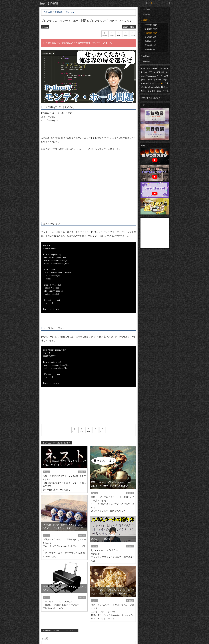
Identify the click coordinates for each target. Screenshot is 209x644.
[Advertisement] (89, 409)
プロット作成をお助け (150, 98)
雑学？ (166, 80)
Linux (144, 91)
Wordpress (151, 76)
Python (161, 83)
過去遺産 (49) (150, 37)
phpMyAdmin (154, 87)
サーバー (157, 80)
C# (167, 72)
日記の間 (146, 20)
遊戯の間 (146, 56)
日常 (167, 83)
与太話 (144, 87)
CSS (151, 72)
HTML (155, 69)
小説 (143, 69)
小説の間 (146, 9)
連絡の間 (146, 61)
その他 (166, 91)
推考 (143, 80)
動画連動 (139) (151, 33)
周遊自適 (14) (150, 45)
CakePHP (153, 83)
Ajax (143, 76)
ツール (160, 76)
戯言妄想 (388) (151, 25)
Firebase (165, 87)
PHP (149, 69)
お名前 (45, 639)
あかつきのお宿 (49, 3)
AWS (166, 76)
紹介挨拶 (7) (150, 49)
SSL (163, 72)
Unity (149, 80)
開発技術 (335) (151, 29)
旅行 (159, 91)
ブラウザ (152, 91)
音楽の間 (146, 15)
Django (144, 72)
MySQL (157, 72)
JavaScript (164, 69)
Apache (144, 83)
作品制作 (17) (150, 41)
